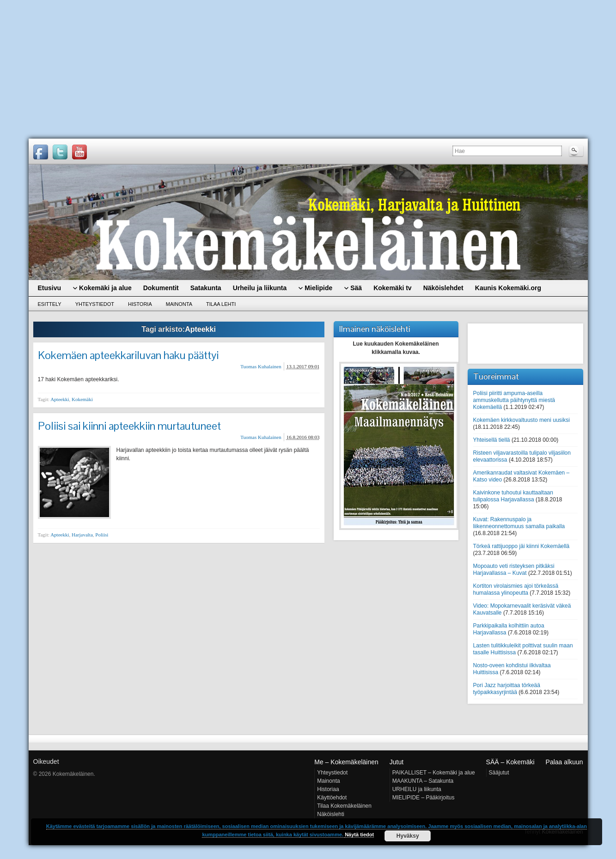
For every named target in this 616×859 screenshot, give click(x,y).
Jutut (396, 762)
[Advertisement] (308, 69)
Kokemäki (82, 399)
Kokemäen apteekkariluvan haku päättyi (128, 355)
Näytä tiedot (359, 835)
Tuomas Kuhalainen (261, 366)
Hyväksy (408, 836)
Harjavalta (82, 535)
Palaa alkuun (564, 762)
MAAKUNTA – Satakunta (423, 781)
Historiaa (328, 789)
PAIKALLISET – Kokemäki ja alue (434, 773)
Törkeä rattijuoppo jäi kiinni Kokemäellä (521, 546)
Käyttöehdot (332, 798)
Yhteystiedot (95, 304)
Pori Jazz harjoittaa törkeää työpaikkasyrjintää (507, 689)
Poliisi (102, 535)
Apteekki (60, 399)
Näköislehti (331, 814)
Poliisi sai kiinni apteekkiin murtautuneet (129, 426)
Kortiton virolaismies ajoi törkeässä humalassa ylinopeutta (516, 589)
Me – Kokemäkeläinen (346, 762)
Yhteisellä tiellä (492, 440)
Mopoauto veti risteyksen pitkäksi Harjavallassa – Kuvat (514, 570)
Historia (140, 304)
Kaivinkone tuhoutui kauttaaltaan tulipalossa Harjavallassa (513, 496)
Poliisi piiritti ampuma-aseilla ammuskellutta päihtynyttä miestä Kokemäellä (514, 400)
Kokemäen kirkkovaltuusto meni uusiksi (521, 420)
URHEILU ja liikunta (417, 789)
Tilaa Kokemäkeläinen (344, 806)
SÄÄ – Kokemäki (510, 762)
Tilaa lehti (221, 304)
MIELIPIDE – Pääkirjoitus (424, 798)
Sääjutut (499, 773)
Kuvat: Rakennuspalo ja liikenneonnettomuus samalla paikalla (519, 523)
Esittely (50, 304)
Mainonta (179, 304)
